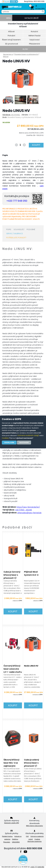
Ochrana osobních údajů (28, 435)
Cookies (5, 438)
